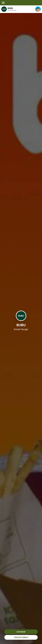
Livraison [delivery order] (21, 632)
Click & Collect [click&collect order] (21, 637)
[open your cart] (38, 9)
